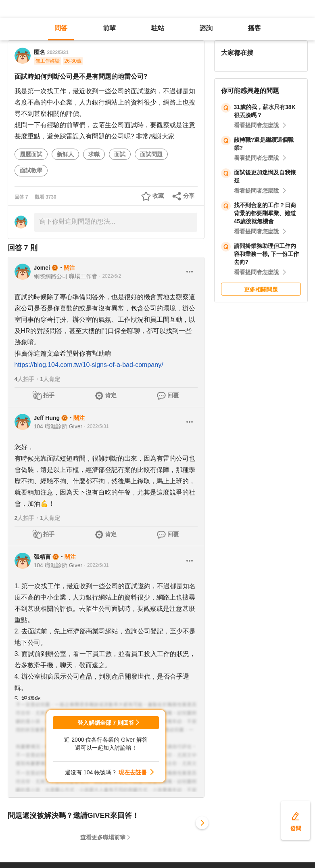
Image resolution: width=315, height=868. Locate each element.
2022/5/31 (58, 52)
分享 (189, 196)
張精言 (42, 557)
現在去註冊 (133, 772)
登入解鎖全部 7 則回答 (106, 723)
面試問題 (151, 154)
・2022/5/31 (95, 426)
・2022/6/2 (109, 276)
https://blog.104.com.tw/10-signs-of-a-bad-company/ (89, 365)
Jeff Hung (47, 418)
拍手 (49, 395)
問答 (61, 28)
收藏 (158, 196)
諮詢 (206, 28)
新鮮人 (65, 154)
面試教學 (31, 170)
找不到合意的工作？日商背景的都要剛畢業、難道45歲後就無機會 (265, 213)
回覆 (173, 395)
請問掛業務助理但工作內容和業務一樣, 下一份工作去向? (267, 254)
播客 (255, 28)
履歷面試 (31, 154)
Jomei (42, 268)
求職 (94, 154)
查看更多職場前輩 (103, 837)
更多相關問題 (261, 289)
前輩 (109, 28)
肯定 (111, 395)
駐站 (158, 28)
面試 (120, 154)
